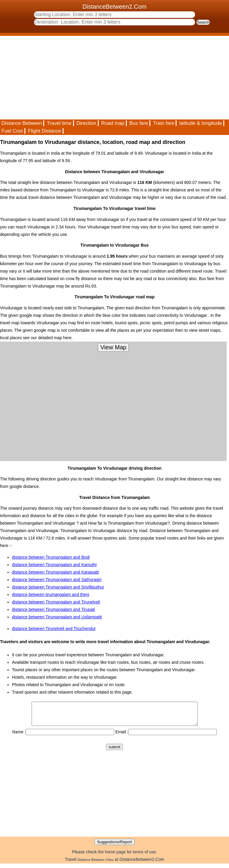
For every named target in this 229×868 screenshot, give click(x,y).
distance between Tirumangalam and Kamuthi (54, 565)
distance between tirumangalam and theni (51, 594)
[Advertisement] (114, 78)
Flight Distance (45, 131)
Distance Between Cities (96, 864)
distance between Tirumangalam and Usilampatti (57, 617)
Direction (86, 123)
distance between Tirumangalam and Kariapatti (55, 572)
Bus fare (139, 123)
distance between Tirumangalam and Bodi (51, 557)
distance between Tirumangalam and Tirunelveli (56, 602)
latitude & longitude (201, 123)
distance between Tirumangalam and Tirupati (54, 609)
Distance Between (22, 123)
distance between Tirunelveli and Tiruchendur (54, 629)
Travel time (59, 123)
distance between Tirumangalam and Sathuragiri (57, 580)
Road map (113, 123)
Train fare (164, 123)
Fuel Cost (12, 131)
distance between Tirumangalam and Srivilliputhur (58, 587)
